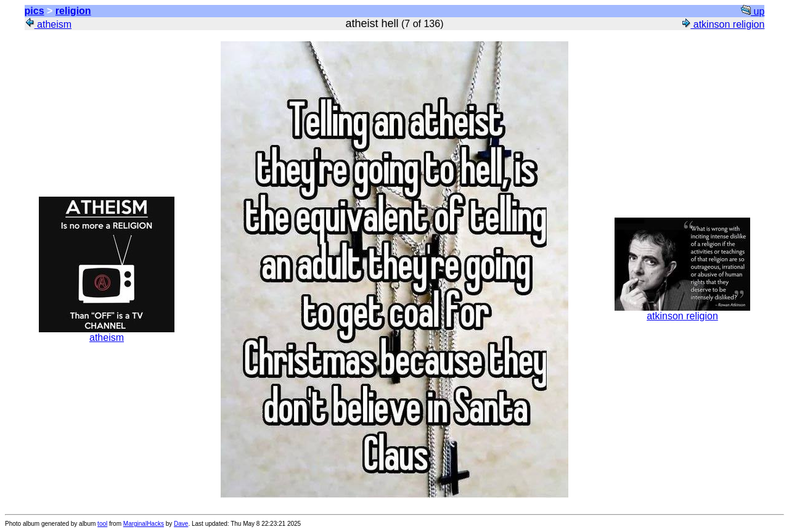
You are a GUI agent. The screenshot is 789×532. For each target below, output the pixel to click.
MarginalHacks (144, 524)
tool (102, 524)
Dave (181, 524)
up (753, 11)
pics (35, 11)
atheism (48, 24)
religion (73, 11)
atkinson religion (722, 24)
